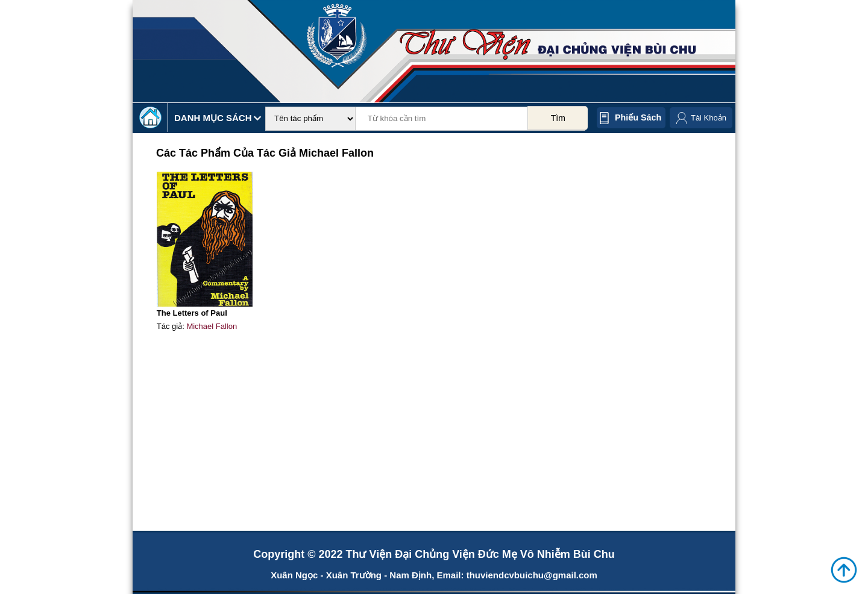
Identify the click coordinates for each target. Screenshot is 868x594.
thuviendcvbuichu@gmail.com (532, 575)
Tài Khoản (709, 118)
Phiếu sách (638, 117)
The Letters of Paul (192, 313)
